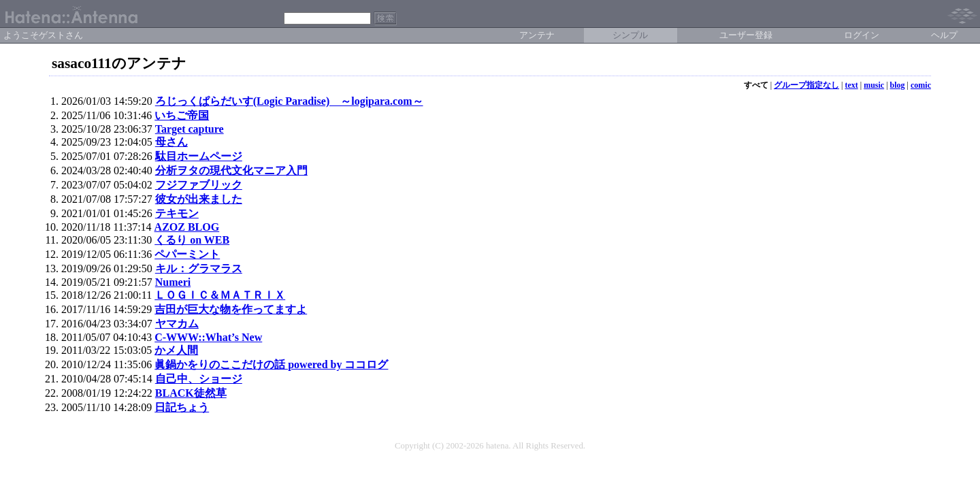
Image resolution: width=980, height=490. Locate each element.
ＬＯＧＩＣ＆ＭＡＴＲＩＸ (220, 295)
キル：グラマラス (199, 268)
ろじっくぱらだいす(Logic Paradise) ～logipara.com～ (289, 101)
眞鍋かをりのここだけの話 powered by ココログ (271, 364)
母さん (171, 142)
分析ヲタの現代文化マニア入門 (231, 170)
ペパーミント (187, 254)
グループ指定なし (806, 85)
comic (921, 85)
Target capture (190, 129)
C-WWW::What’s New (208, 337)
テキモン (177, 213)
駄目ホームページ (199, 156)
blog (898, 85)
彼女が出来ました (199, 199)
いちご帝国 (182, 115)
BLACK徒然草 (191, 393)
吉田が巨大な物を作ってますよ (231, 309)
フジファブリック (199, 185)
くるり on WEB (192, 240)
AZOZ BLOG (187, 227)
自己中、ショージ (199, 379)
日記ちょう (182, 407)
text (851, 85)
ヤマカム (177, 324)
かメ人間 (176, 350)
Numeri (173, 282)
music (874, 85)
